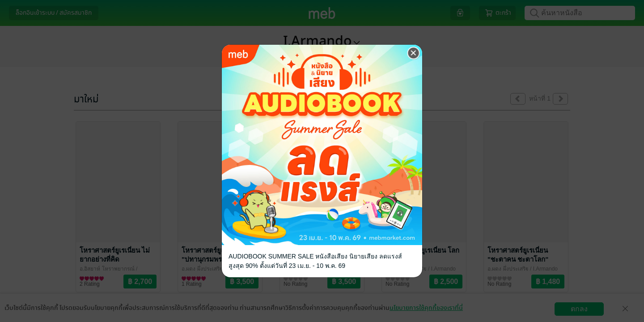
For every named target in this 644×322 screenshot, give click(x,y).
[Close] (414, 53)
